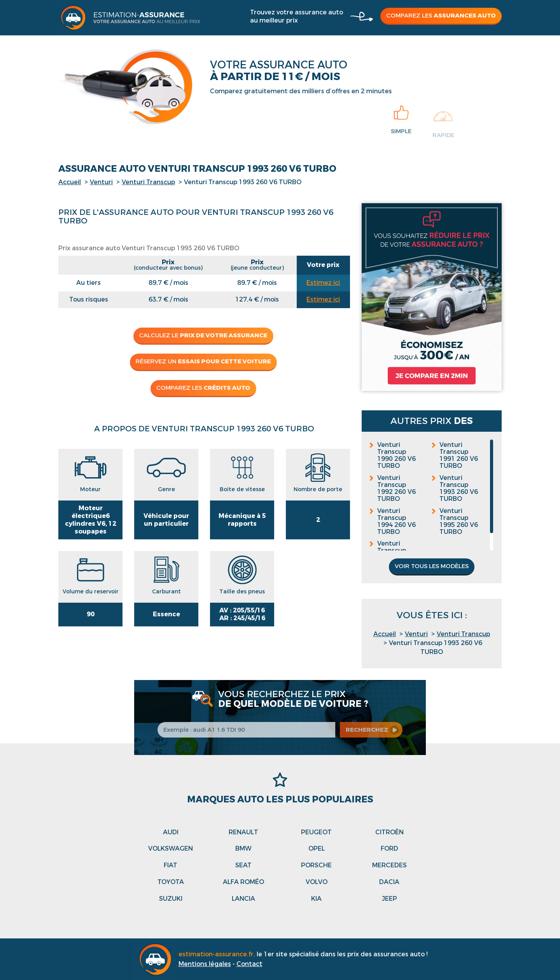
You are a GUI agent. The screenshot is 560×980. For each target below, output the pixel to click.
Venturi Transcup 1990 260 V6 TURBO (396, 455)
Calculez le (199, 335)
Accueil (70, 182)
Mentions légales (205, 964)
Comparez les (441, 16)
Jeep (389, 899)
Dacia (389, 882)
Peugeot (316, 832)
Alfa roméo (243, 882)
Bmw (243, 848)
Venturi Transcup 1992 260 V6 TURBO (396, 488)
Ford (389, 848)
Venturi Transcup (148, 182)
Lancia (243, 899)
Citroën (389, 832)
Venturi (101, 182)
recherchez (372, 730)
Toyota (171, 882)
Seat (243, 865)
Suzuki (171, 899)
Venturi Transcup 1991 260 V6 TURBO (459, 455)
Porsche (316, 865)
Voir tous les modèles (432, 566)
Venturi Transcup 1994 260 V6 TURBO (396, 521)
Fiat (171, 865)
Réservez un (199, 361)
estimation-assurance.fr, (218, 954)
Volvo (317, 882)
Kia (316, 899)
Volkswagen (171, 848)
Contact (249, 964)
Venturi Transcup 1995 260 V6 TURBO (459, 521)
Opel (317, 848)
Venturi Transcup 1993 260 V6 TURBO (459, 488)
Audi (171, 832)
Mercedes (389, 865)
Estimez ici (323, 283)
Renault (243, 832)
